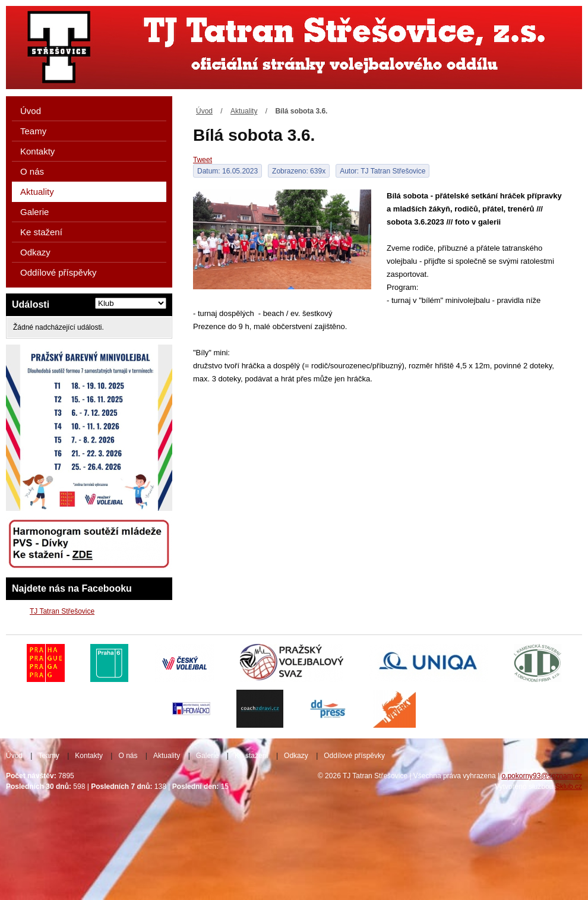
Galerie (34, 212)
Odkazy (35, 252)
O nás (32, 171)
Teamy (33, 131)
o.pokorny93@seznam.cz (542, 776)
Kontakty (37, 151)
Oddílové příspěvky (58, 272)
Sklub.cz (569, 787)
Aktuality (244, 111)
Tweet (203, 160)
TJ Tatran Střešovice (62, 611)
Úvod (204, 111)
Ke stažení (41, 232)
